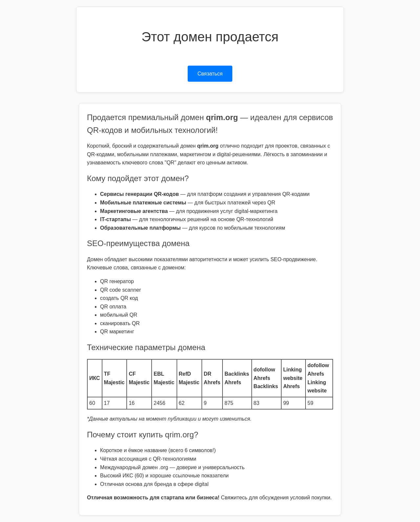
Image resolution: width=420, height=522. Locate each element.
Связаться (210, 74)
